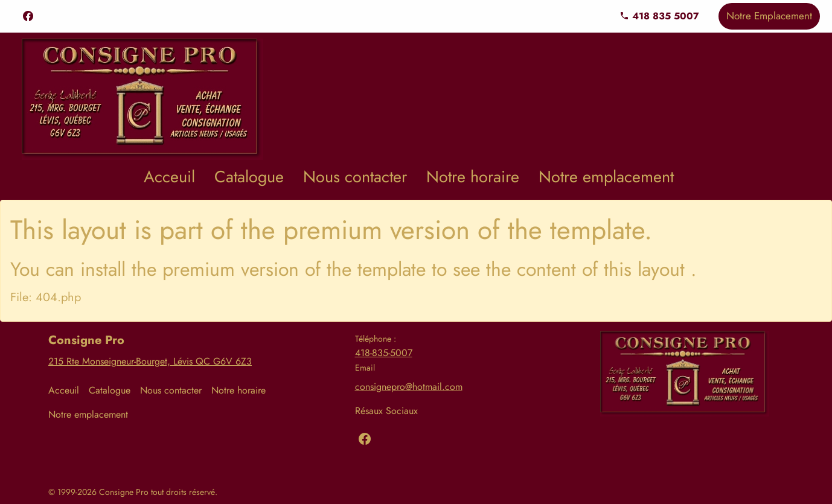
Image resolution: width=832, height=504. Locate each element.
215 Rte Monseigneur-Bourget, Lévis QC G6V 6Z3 (150, 361)
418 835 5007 (659, 16)
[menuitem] (169, 177)
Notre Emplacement (769, 16)
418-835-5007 (384, 353)
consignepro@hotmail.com (409, 387)
